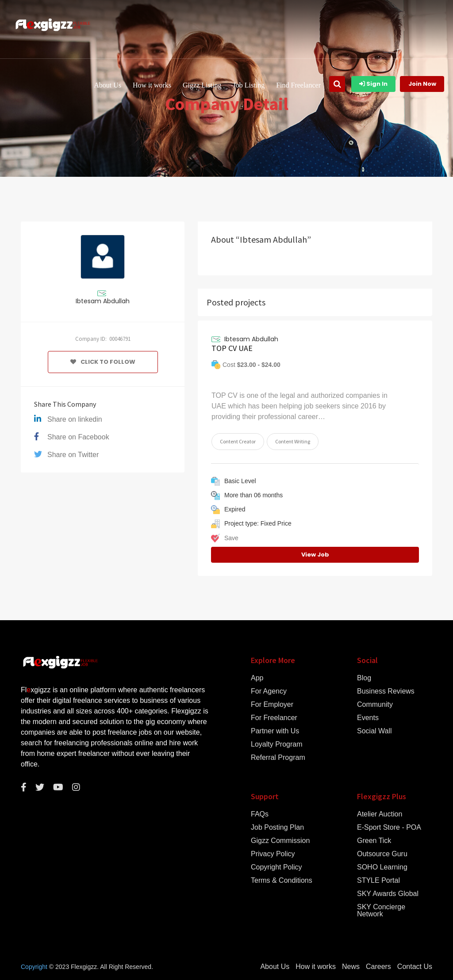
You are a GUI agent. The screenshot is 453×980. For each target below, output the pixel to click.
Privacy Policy (273, 854)
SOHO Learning (382, 867)
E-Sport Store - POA (389, 827)
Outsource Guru (382, 854)
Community (375, 705)
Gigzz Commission (280, 841)
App (257, 678)
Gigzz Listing (202, 85)
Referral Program (278, 758)
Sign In (373, 84)
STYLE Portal (378, 881)
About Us (107, 85)
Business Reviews (386, 691)
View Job (315, 555)
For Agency (269, 691)
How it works (152, 85)
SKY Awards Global (388, 894)
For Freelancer (274, 718)
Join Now (422, 84)
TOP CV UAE (232, 348)
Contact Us (415, 967)
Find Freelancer (298, 85)
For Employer (272, 705)
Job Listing (249, 85)
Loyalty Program (277, 744)
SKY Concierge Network (381, 911)
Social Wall (374, 731)
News (351, 967)
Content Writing (293, 441)
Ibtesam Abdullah (103, 301)
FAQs (260, 814)
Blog (364, 678)
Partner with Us (275, 731)
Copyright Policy (276, 867)
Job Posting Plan (277, 827)
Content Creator (238, 441)
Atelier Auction (380, 814)
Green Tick (374, 841)
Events (368, 718)
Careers (378, 967)
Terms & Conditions (282, 881)
